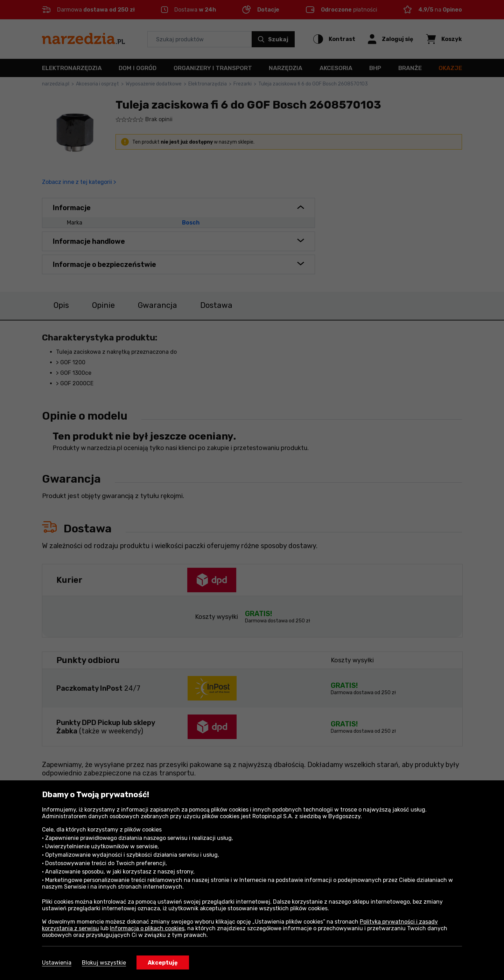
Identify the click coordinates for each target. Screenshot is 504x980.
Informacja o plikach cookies (147, 928)
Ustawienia (57, 963)
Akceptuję (163, 963)
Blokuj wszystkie (104, 963)
